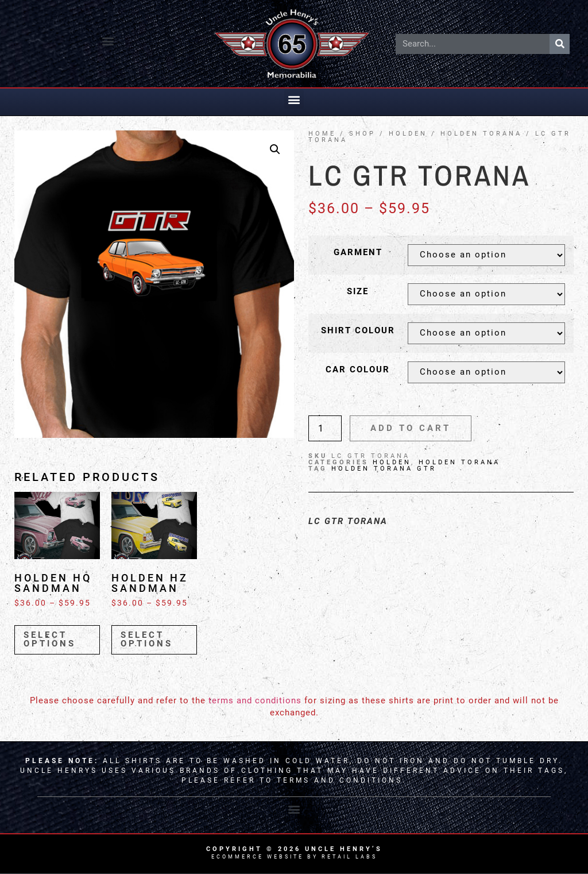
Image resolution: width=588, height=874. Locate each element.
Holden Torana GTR (384, 469)
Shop (362, 134)
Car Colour (358, 370)
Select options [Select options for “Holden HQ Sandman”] (50, 639)
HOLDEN (408, 134)
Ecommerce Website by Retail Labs (294, 857)
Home (322, 134)
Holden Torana (481, 134)
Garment (358, 253)
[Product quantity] (325, 428)
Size (358, 292)
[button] (109, 41)
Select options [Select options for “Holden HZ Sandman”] (147, 639)
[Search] (560, 44)
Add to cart (411, 428)
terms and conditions (255, 700)
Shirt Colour (358, 331)
